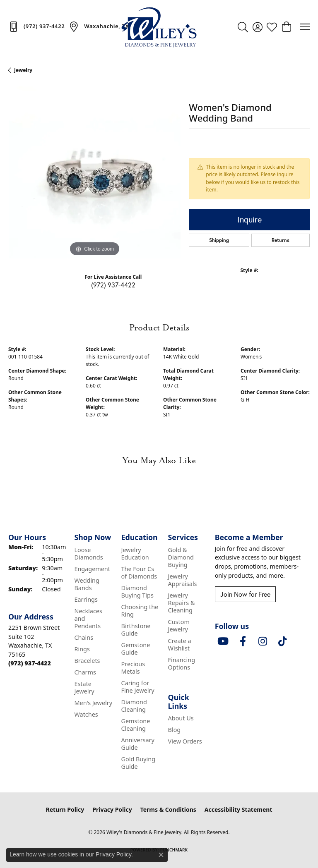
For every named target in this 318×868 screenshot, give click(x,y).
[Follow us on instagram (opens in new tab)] (263, 641)
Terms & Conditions (168, 809)
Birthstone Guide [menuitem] (136, 630)
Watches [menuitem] (86, 714)
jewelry (23, 70)
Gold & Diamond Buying (181, 557)
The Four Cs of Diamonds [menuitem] (139, 573)
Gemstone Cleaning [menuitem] (136, 725)
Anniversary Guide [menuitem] (138, 744)
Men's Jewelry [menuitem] (93, 703)
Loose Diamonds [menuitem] (88, 554)
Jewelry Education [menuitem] (135, 554)
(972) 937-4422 (113, 285)
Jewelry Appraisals (183, 580)
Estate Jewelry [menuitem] (84, 687)
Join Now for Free (245, 594)
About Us (181, 718)
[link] (36, 26)
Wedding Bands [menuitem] (87, 584)
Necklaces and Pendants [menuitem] (88, 618)
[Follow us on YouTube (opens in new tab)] (223, 641)
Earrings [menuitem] (86, 599)
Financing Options (182, 664)
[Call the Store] (30, 663)
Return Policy (65, 809)
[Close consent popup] (161, 855)
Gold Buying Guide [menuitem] (139, 763)
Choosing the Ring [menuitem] (140, 611)
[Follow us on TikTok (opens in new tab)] (283, 641)
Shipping (219, 240)
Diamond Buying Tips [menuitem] (137, 592)
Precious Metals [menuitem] (133, 668)
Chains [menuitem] (84, 637)
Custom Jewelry (179, 625)
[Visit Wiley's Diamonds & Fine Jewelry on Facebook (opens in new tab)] (243, 641)
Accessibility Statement (238, 809)
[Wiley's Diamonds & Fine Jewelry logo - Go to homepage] (159, 27)
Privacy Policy (112, 809)
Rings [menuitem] (82, 649)
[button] (243, 27)
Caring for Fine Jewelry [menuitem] (138, 687)
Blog (175, 730)
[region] (94, 172)
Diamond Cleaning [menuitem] (134, 706)
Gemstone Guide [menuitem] (136, 649)
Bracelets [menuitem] (87, 661)
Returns (281, 240)
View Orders (185, 741)
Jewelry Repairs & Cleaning (182, 603)
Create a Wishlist (180, 644)
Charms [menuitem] (85, 672)
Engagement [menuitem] (92, 569)
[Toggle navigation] (305, 27)
